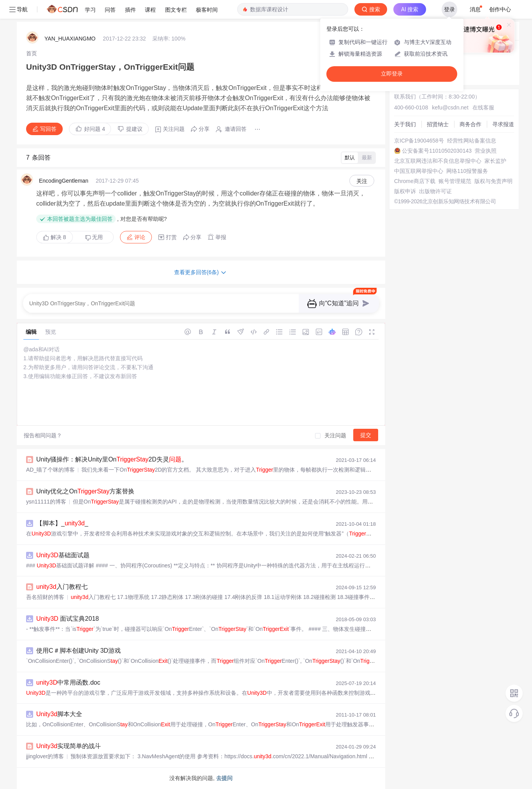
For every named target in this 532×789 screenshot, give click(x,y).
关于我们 (405, 124)
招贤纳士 (438, 124)
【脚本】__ (62, 523)
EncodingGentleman (64, 181)
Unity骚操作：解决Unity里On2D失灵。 (112, 459)
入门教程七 (62, 587)
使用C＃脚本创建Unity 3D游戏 (78, 651)
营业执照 (486, 151)
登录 (449, 9)
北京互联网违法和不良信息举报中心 (438, 161)
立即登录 (392, 74)
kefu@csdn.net (450, 107)
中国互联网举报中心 (419, 171)
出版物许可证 (435, 191)
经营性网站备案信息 (472, 141)
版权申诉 (405, 191)
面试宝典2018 (68, 619)
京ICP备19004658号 (419, 141)
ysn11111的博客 (46, 502)
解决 (55, 237)
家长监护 (495, 161)
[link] (32, 53)
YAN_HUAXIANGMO (70, 39)
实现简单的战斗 (69, 746)
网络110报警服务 (467, 171)
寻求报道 (503, 124)
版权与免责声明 (493, 181)
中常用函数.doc (68, 682)
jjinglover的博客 (45, 756)
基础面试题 (63, 555)
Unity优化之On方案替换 (85, 491)
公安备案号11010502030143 (437, 151)
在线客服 (483, 107)
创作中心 (500, 9)
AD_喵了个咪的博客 (50, 470)
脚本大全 (59, 714)
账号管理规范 (455, 181)
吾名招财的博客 (45, 597)
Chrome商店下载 (415, 181)
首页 (32, 53)
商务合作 (470, 124)
